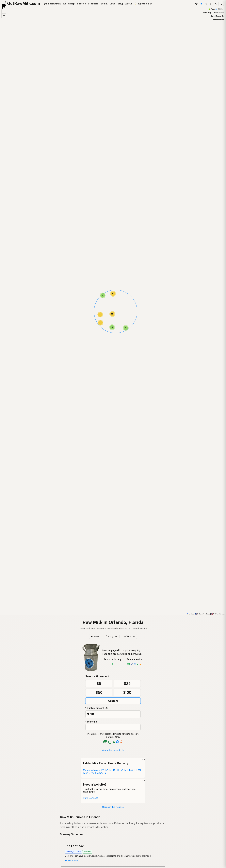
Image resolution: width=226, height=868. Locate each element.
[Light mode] (216, 4)
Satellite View (219, 20)
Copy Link (111, 636)
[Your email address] (113, 727)
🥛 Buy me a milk (143, 4)
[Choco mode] (211, 4)
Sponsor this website (113, 807)
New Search (219, 13)
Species (81, 4)
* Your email (92, 722)
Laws (113, 4)
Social (104, 4)
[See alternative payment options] (118, 742)
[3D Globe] (196, 4)
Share (95, 636)
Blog (120, 4)
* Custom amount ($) (96, 708)
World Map (69, 4)
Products (93, 4)
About (129, 4)
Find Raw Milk (52, 4)
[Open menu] (221, 4)
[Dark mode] (207, 4)
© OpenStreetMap (202, 614)
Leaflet (190, 614)
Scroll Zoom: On (217, 16)
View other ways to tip (113, 750)
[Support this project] (201, 4)
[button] (103, 295)
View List (129, 636)
